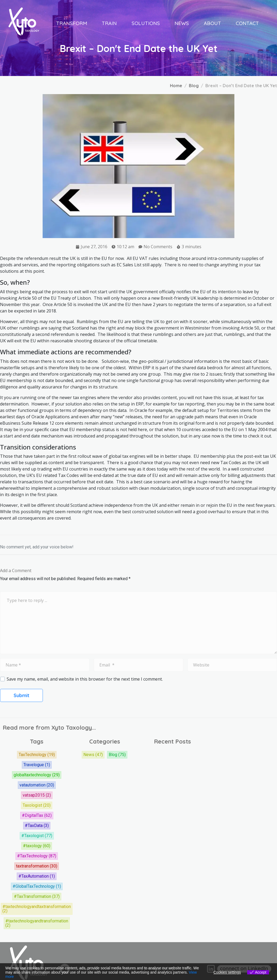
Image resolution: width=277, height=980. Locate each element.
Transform (72, 23)
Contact (247, 23)
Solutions (146, 23)
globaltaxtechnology (37, 775)
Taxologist (37, 805)
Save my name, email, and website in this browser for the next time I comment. (85, 679)
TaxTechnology (37, 755)
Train (109, 23)
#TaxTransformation (37, 897)
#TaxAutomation (37, 876)
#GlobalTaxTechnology (37, 886)
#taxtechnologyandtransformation (37, 923)
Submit (21, 695)
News (182, 23)
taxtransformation (37, 866)
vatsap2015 (37, 795)
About (212, 23)
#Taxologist (37, 836)
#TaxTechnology (37, 856)
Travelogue (37, 765)
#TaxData (37, 826)
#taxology (37, 846)
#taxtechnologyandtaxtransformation (37, 909)
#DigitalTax (37, 816)
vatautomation (37, 785)
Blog (117, 755)
